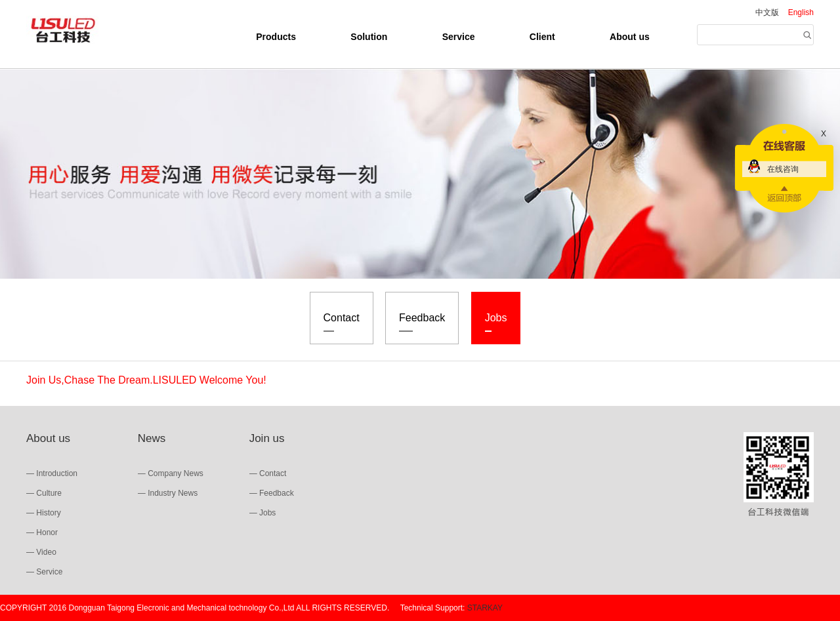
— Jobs (263, 513)
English (801, 12)
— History (44, 513)
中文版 (767, 12)
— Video (41, 552)
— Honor (42, 532)
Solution (369, 37)
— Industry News (168, 493)
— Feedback (272, 493)
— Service (44, 572)
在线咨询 (783, 169)
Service (459, 37)
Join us (267, 438)
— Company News (171, 473)
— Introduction (52, 473)
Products (276, 37)
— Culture (44, 493)
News (152, 438)
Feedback (422, 322)
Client (542, 37)
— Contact (268, 473)
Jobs (496, 322)
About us (630, 37)
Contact (342, 322)
